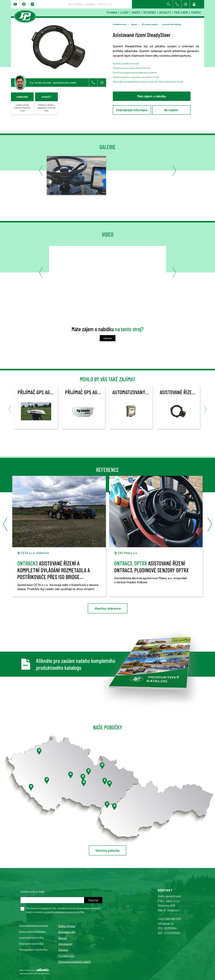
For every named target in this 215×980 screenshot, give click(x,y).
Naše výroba (122, 4)
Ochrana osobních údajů (74, 961)
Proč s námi (181, 12)
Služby (124, 12)
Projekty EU (152, 4)
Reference (150, 12)
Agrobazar (65, 943)
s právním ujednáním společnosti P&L (64, 912)
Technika (112, 12)
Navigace (134, 24)
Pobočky (196, 12)
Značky (136, 12)
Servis (63, 938)
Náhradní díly (67, 932)
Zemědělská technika (120, 24)
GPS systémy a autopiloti (150, 24)
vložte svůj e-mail (32, 891)
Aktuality (165, 12)
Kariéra (137, 4)
